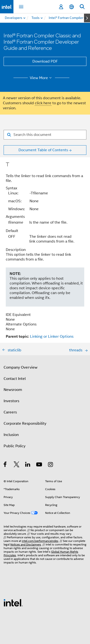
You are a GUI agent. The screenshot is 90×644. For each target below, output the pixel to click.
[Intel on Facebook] (5, 465)
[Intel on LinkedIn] (28, 465)
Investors (11, 401)
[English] (72, 7)
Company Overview (21, 367)
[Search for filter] (45, 135)
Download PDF (45, 61)
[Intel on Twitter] (17, 465)
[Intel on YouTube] (39, 465)
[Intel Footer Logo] (13, 603)
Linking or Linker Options (52, 337)
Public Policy (15, 446)
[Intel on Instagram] (51, 465)
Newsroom (13, 390)
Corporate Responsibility (25, 424)
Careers (10, 412)
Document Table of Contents (43, 150)
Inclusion (11, 435)
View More (41, 78)
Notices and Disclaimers (26, 544)
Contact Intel (15, 379)
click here (43, 103)
